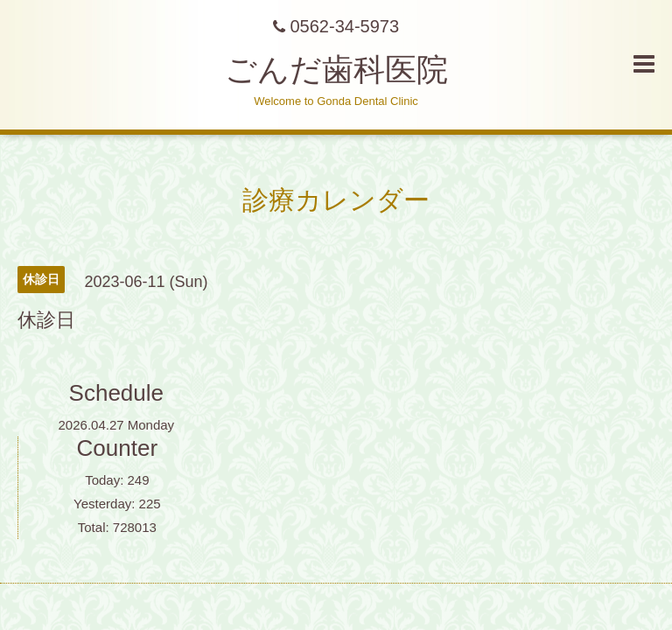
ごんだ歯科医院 (336, 70)
